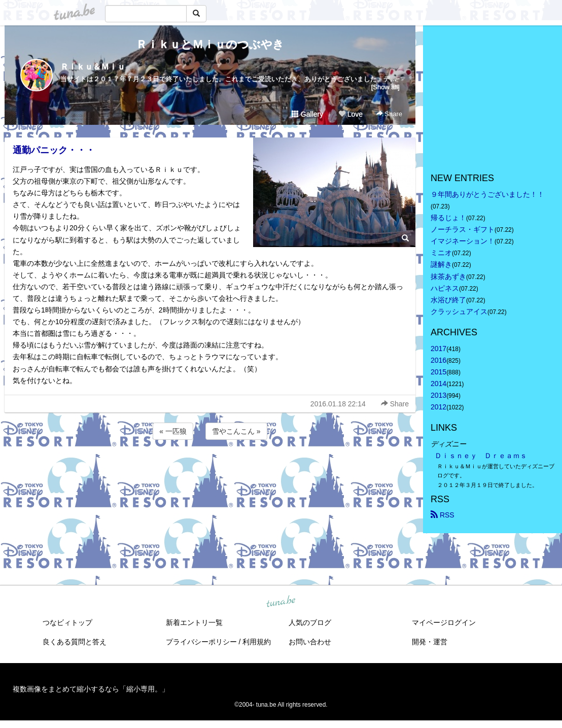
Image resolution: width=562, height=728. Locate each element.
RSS (443, 515)
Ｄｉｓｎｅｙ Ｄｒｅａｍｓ (481, 456)
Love (350, 114)
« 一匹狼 (173, 431)
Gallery (307, 114)
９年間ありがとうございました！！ (487, 194)
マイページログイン (444, 622)
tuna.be (280, 602)
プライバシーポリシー (201, 642)
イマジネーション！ (463, 241)
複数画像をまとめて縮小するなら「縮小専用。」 (91, 689)
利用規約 (257, 642)
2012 (438, 407)
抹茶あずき (448, 276)
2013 (438, 395)
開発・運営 (430, 642)
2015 (438, 372)
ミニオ (441, 253)
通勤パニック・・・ (54, 150)
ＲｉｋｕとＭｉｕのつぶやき (210, 44)
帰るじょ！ (448, 218)
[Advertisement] (210, 469)
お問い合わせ (310, 642)
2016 (438, 360)
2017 (438, 349)
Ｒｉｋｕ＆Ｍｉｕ (93, 67)
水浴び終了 (448, 300)
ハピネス (445, 288)
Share (389, 114)
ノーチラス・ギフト (463, 229)
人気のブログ (310, 622)
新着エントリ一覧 (194, 622)
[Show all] (385, 87)
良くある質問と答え (75, 642)
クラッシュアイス (459, 311)
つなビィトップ (67, 622)
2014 (438, 384)
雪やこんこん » (236, 431)
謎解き (441, 264)
